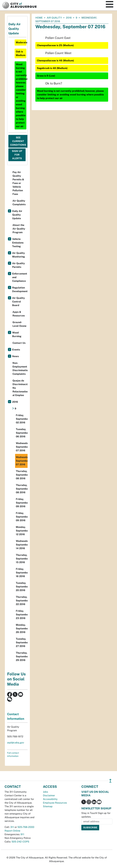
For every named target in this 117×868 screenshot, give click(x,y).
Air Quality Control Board (19, 302)
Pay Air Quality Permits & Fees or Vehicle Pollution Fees (18, 183)
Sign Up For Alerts (17, 155)
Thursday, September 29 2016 (22, 656)
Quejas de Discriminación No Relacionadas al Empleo (20, 388)
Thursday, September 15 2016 (22, 559)
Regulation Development (20, 289)
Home (39, 18)
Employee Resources (55, 803)
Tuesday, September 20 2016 (22, 587)
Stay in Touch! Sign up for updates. (96, 815)
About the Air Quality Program (19, 229)
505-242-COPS (20, 842)
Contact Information (16, 716)
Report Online (12, 831)
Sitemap (48, 806)
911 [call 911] (22, 834)
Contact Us (19, 343)
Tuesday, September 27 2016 (22, 642)
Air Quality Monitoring (19, 255)
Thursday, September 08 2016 (22, 475)
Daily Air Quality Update (17, 215)
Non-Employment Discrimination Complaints (20, 368)
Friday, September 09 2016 (22, 503)
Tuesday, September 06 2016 (22, 433)
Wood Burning (17, 334)
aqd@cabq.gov (16, 743)
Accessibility (50, 799)
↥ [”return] (110, 781)
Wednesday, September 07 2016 (22, 447)
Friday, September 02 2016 (22, 419)
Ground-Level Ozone (19, 324)
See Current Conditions (18, 141)
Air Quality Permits (19, 265)
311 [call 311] (12, 827)
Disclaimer (49, 795)
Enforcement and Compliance (20, 277)
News (15, 356)
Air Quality (54, 18)
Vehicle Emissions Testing (18, 243)
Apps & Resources (19, 314)
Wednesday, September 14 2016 (22, 545)
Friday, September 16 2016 (22, 573)
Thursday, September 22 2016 (22, 601)
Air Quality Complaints (19, 203)
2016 (69, 18)
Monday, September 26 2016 (22, 629)
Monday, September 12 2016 (22, 531)
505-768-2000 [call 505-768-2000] (26, 827)
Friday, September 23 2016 (22, 615)
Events (16, 350)
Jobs (45, 792)
